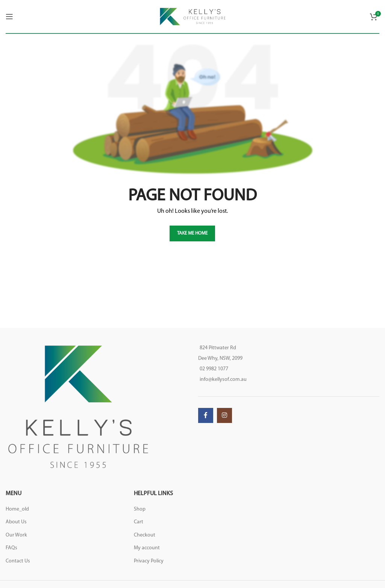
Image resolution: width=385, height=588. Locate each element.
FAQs (11, 548)
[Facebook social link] (206, 415)
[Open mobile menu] (9, 17)
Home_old (17, 509)
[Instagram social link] (224, 415)
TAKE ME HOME (192, 233)
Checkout (145, 535)
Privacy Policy (149, 561)
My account (147, 548)
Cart (139, 522)
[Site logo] (193, 16)
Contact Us (18, 561)
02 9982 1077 (214, 369)
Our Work (16, 535)
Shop (140, 509)
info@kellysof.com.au (223, 380)
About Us (16, 522)
